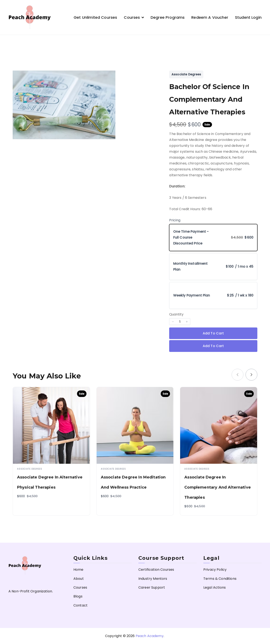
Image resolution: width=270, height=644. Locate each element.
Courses (132, 17)
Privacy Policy (215, 570)
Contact (80, 605)
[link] (251, 375)
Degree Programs (168, 17)
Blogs (78, 596)
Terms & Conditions (220, 579)
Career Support (152, 587)
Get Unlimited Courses (95, 17)
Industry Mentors (153, 579)
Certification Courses (156, 570)
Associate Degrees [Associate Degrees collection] (186, 74)
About (79, 579)
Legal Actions (215, 587)
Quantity (176, 314)
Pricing (175, 220)
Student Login (248, 17)
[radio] (213, 238)
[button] (173, 322)
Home (78, 570)
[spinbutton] (180, 322)
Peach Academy (150, 636)
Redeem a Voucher (210, 17)
